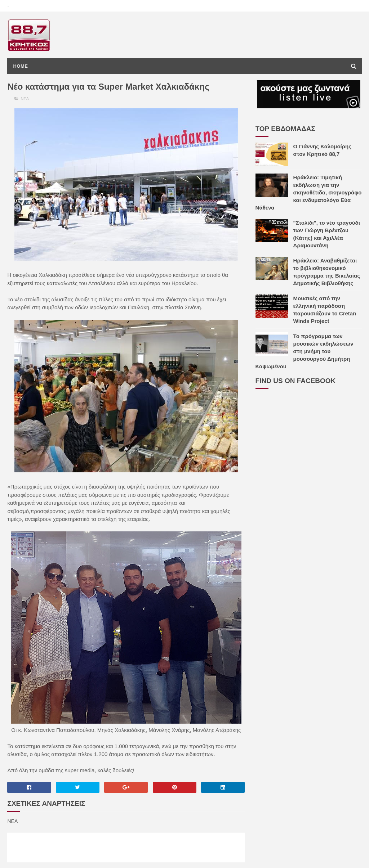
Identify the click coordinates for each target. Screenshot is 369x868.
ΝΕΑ (25, 99)
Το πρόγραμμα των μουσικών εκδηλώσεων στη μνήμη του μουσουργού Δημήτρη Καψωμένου (304, 351)
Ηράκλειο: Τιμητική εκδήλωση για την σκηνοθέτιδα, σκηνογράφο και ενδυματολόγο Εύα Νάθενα (309, 192)
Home (20, 66)
